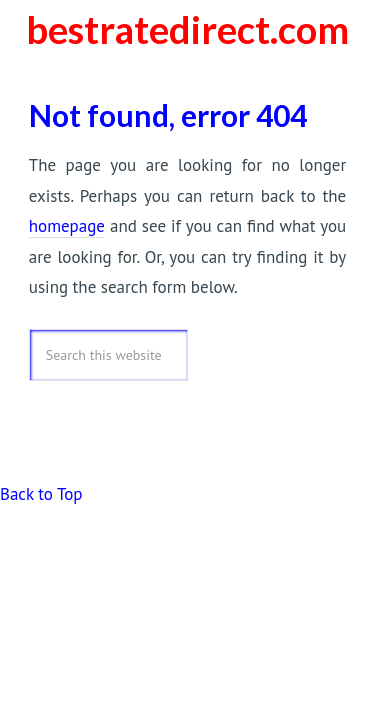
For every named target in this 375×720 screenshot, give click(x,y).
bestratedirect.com (187, 29)
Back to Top (41, 494)
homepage (67, 226)
